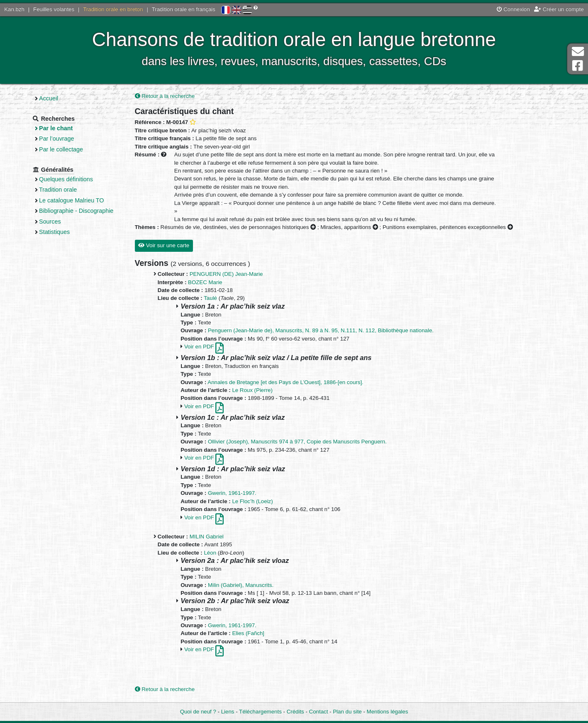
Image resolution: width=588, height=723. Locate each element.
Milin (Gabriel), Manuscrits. (241, 585)
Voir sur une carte (164, 245)
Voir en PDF (204, 347)
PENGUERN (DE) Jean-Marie (226, 274)
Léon (210, 553)
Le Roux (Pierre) (252, 390)
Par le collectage (61, 149)
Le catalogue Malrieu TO (71, 200)
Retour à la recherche (165, 96)
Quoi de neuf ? (198, 712)
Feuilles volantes (54, 9)
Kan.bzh (14, 9)
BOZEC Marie (205, 282)
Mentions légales (388, 712)
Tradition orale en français (184, 9)
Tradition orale (58, 190)
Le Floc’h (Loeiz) (252, 501)
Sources (50, 222)
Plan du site (347, 712)
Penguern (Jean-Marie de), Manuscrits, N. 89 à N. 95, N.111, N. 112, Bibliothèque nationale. (321, 330)
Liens (228, 712)
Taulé (210, 298)
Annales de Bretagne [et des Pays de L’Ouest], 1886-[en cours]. (285, 382)
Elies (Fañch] (248, 633)
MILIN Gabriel (207, 537)
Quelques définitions (66, 179)
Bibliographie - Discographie (76, 211)
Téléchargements (260, 712)
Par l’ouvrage (56, 139)
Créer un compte (559, 9)
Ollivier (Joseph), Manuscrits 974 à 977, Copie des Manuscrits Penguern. (297, 442)
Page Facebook (578, 66)
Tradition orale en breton (113, 9)
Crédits (295, 712)
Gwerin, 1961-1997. (232, 493)
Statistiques (54, 232)
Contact (319, 712)
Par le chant (56, 128)
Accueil (49, 98)
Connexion (513, 9)
